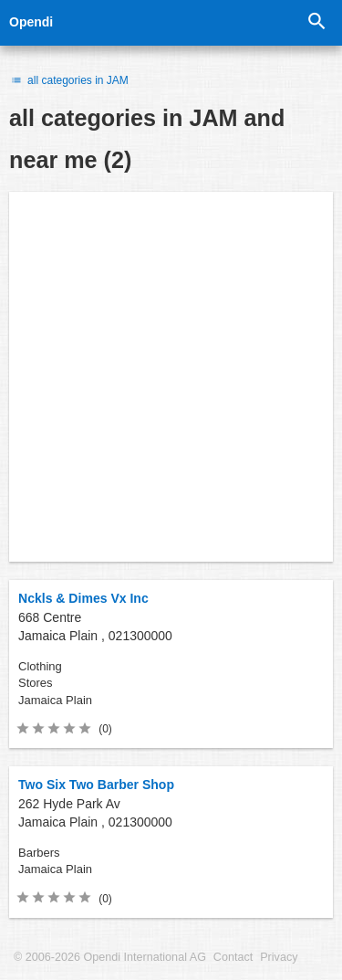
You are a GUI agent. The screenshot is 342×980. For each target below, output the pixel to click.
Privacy (279, 957)
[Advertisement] (171, 377)
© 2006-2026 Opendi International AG (110, 957)
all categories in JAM (69, 80)
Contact (233, 957)
